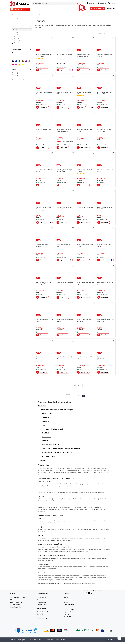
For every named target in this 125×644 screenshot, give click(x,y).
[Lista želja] (102, 3)
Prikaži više (76, 386)
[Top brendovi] (68, 617)
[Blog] (65, 607)
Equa (95, 509)
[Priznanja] (67, 614)
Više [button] (13, 45)
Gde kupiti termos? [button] (48, 456)
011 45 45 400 (111, 8)
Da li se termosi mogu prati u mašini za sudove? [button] (58, 452)
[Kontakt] (66, 602)
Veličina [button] (22, 70)
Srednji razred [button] (46, 437)
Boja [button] (22, 58)
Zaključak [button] (43, 460)
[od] (16, 22)
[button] (38, 4)
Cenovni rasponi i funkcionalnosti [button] (51, 429)
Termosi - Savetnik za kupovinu (54, 402)
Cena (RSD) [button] (22, 19)
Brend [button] (22, 27)
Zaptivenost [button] (46, 417)
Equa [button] (43, 425)
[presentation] (62, 5)
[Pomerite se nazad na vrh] (119, 638)
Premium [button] (45, 441)
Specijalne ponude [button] (22, 50)
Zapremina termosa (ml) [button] (22, 80)
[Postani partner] (68, 600)
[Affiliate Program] (69, 609)
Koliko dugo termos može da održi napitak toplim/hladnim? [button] (62, 448)
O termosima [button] (42, 406)
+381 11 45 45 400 (42, 618)
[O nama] (66, 597)
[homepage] (20, 3)
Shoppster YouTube (98, 8)
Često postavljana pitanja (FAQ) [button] (51, 445)
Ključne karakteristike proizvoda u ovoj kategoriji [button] (57, 410)
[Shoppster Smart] (69, 605)
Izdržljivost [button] (45, 421)
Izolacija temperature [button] (49, 413)
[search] (62, 4)
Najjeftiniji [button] (45, 433)
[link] (90, 3)
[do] (27, 22)
